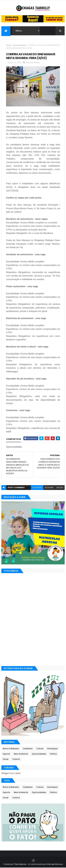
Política (53, 754)
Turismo (16, 760)
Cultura (40, 749)
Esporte (6, 754)
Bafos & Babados (11, 749)
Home (9, 45)
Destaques (52, 749)
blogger (49, 488)
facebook (37, 488)
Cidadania (28, 749)
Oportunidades (20, 45)
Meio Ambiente (21, 754)
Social (6, 760)
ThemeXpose (20, 864)
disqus (60, 488)
